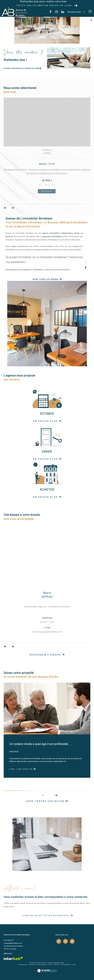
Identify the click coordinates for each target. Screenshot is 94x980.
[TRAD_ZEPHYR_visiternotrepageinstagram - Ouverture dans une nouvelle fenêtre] (57, 12)
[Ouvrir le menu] (90, 11)
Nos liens (57, 965)
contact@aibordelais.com (13, 943)
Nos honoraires (22, 965)
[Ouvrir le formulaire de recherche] (76, 12)
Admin (51, 965)
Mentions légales (42, 965)
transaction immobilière (52, 236)
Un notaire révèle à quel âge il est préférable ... (40, 744)
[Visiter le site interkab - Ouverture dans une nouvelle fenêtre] (13, 958)
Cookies (74, 965)
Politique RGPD (66, 965)
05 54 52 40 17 (9, 940)
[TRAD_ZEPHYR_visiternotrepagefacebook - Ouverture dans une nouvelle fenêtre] (50, 12)
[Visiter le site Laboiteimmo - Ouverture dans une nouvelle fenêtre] (47, 969)
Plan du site (32, 965)
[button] (56, 795)
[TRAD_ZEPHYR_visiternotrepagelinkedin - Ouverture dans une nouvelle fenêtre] (63, 12)
